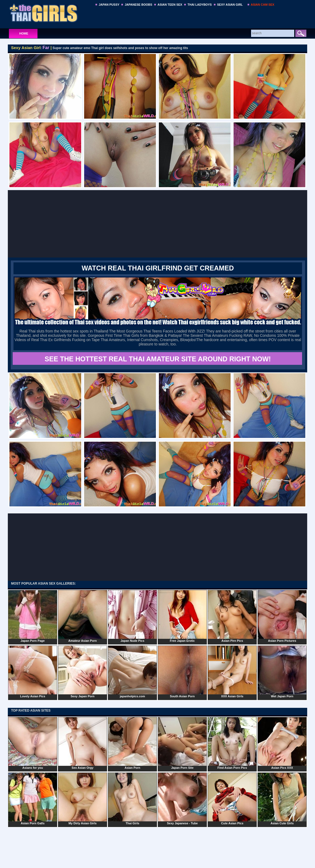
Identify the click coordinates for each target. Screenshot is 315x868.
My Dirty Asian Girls (83, 799)
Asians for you (33, 743)
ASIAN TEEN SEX (170, 5)
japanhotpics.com (132, 672)
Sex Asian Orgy (83, 743)
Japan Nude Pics (132, 616)
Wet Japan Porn (282, 672)
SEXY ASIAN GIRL (230, 5)
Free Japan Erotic (182, 616)
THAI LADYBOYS (200, 5)
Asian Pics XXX (282, 743)
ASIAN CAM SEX (263, 5)
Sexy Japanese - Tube (182, 799)
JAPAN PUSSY (109, 5)
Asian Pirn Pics (232, 616)
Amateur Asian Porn (83, 616)
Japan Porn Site (182, 743)
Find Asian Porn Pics (232, 743)
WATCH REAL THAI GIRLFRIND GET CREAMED (158, 268)
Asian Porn (132, 743)
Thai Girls (132, 799)
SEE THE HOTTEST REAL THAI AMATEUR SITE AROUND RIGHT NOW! (158, 359)
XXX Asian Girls (232, 672)
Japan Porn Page (33, 616)
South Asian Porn (182, 672)
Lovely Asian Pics (33, 672)
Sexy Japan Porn (83, 672)
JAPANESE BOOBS (138, 5)
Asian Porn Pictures (282, 616)
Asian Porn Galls (33, 799)
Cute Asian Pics (232, 799)
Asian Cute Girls (282, 799)
